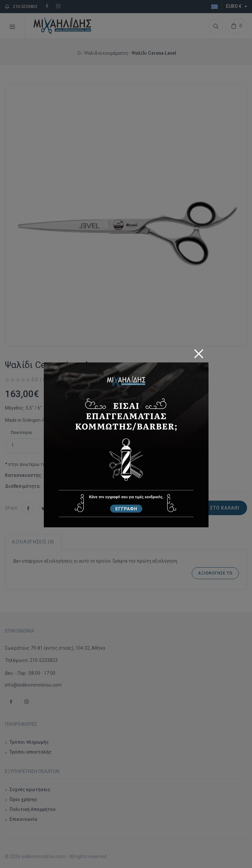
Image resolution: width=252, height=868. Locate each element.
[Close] (199, 352)
